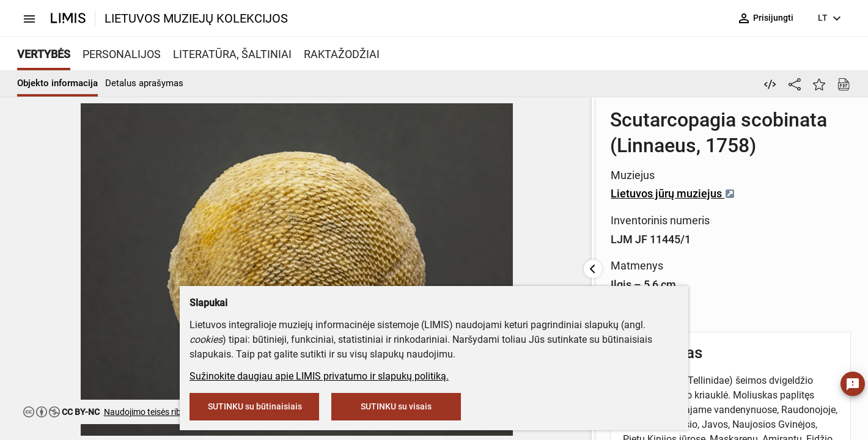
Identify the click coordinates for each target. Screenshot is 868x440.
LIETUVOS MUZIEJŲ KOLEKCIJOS (196, 18)
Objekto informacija (57, 83)
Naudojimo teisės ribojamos (156, 412)
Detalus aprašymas (144, 83)
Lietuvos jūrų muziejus (406, 168)
